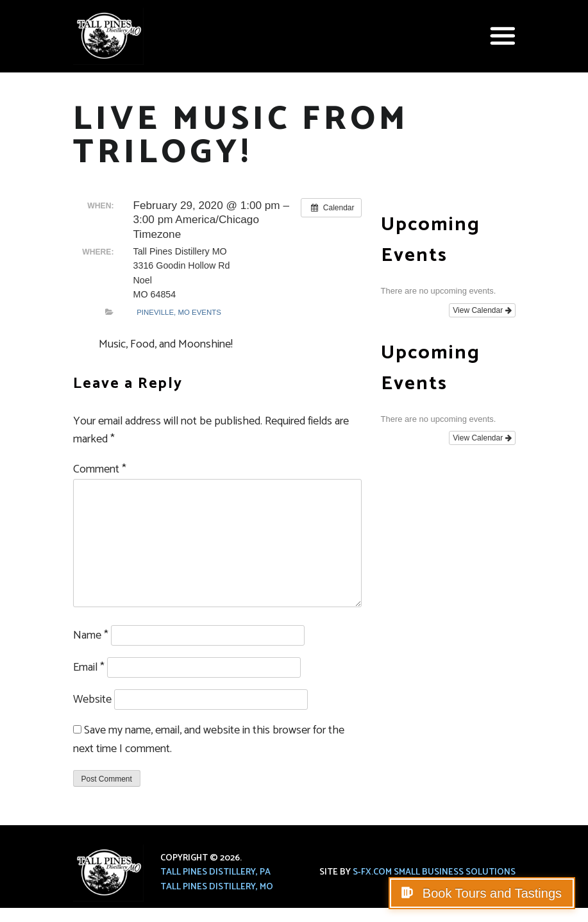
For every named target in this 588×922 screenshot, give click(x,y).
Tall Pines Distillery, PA (215, 872)
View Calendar (482, 310)
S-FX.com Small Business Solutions (434, 872)
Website (92, 700)
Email (89, 667)
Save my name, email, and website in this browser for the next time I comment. (209, 740)
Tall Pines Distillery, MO (217, 887)
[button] (503, 36)
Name (91, 635)
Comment (100, 469)
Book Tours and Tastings (490, 893)
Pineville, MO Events (179, 312)
